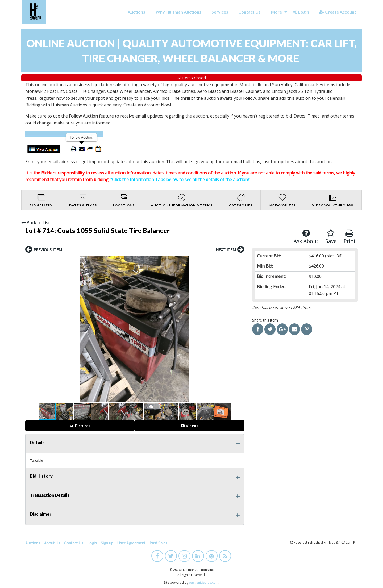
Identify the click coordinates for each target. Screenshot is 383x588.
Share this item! (265, 320)
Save (331, 237)
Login (301, 12)
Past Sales (158, 543)
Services (220, 12)
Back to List (36, 223)
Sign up (107, 543)
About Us (52, 543)
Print (350, 237)
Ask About (306, 237)
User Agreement (131, 543)
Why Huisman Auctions (178, 12)
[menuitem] (136, 12)
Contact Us (249, 12)
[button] (30, 329)
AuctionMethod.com (204, 583)
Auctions (136, 12)
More (276, 12)
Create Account (338, 12)
